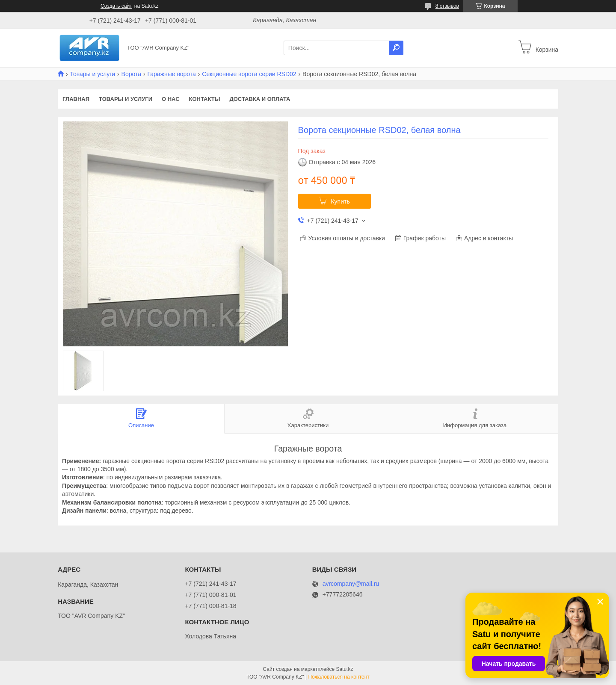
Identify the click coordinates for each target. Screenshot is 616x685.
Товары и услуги (92, 74)
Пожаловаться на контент (339, 677)
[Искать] (396, 48)
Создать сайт (116, 6)
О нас (171, 99)
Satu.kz (344, 669)
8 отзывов (447, 6)
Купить (340, 201)
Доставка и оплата (260, 99)
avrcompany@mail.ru (351, 584)
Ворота (131, 74)
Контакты (205, 99)
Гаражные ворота (171, 74)
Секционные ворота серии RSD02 (249, 74)
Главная (76, 99)
